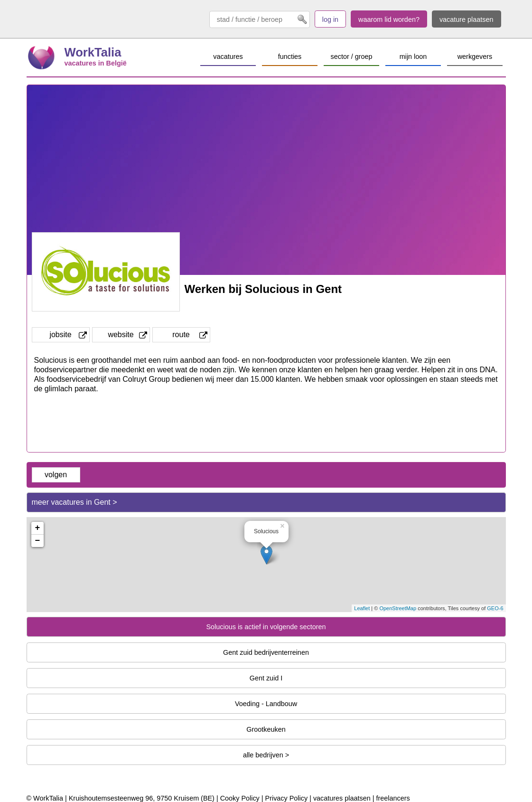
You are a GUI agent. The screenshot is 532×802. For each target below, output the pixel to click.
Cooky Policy (240, 798)
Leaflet (362, 608)
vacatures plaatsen (342, 798)
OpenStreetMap (398, 608)
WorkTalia (93, 52)
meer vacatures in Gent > (75, 502)
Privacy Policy (287, 798)
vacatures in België (96, 63)
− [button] (38, 541)
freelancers (393, 798)
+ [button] (38, 528)
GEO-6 (495, 608)
